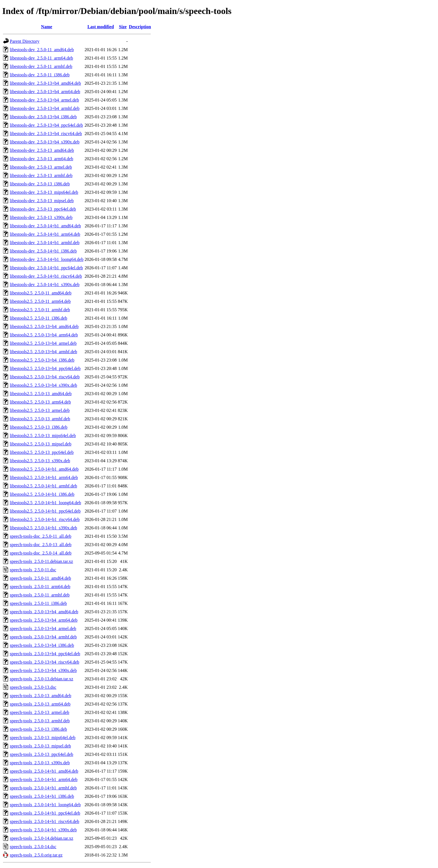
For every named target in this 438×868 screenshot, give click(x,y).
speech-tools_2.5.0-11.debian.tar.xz (41, 561)
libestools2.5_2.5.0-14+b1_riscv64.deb (45, 519)
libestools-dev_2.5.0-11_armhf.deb (41, 66)
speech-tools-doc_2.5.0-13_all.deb (41, 545)
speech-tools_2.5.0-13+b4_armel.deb (43, 628)
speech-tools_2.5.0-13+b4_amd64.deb (44, 612)
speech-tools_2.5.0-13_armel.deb (40, 712)
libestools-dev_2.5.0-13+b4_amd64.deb (45, 83)
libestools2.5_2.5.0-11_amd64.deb (41, 293)
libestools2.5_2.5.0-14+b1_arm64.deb (44, 477)
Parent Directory (25, 41)
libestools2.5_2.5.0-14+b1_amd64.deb (44, 469)
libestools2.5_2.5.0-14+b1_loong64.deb (45, 503)
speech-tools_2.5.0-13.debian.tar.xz (41, 679)
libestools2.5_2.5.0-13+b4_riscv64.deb (45, 377)
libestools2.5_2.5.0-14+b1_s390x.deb (43, 528)
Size (123, 27)
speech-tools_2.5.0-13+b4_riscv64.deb (45, 662)
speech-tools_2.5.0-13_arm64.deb (40, 704)
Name (47, 27)
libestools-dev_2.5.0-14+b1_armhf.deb (45, 243)
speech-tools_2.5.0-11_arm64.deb (40, 587)
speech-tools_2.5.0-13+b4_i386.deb (42, 645)
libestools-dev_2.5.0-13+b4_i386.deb (43, 117)
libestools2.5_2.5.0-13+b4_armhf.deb (43, 352)
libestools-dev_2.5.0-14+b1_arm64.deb (45, 234)
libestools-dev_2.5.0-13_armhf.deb (41, 175)
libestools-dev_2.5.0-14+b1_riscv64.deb (46, 276)
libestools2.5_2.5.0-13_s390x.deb (40, 461)
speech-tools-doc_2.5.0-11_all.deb (41, 536)
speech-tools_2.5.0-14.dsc (33, 847)
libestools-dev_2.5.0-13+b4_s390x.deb (45, 142)
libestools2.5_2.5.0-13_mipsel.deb (41, 444)
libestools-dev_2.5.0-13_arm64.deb (41, 159)
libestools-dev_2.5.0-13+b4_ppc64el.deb (46, 125)
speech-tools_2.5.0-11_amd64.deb (40, 578)
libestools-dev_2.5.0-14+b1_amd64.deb (45, 226)
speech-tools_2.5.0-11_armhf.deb (40, 595)
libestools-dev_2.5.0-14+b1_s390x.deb (45, 285)
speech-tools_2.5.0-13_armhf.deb (40, 721)
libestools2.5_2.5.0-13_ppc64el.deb (42, 452)
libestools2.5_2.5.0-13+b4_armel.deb (43, 343)
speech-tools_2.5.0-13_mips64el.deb (43, 738)
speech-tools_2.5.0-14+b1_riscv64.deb (45, 821)
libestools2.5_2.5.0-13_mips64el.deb (43, 436)
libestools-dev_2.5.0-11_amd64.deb (42, 50)
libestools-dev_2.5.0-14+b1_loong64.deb (47, 259)
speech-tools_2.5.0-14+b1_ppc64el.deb (45, 813)
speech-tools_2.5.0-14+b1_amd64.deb (44, 771)
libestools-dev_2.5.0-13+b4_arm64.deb (45, 92)
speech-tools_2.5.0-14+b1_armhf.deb (43, 788)
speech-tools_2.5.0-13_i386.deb (38, 729)
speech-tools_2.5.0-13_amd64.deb (41, 696)
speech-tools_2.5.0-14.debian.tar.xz (41, 838)
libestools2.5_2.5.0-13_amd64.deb (41, 394)
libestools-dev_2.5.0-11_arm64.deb (41, 58)
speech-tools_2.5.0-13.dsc (33, 687)
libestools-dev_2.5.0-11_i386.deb (40, 75)
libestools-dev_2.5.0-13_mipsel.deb (42, 201)
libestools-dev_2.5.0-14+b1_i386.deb (43, 251)
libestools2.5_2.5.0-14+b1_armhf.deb (43, 486)
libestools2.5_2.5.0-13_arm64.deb (40, 402)
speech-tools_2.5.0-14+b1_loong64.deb (45, 805)
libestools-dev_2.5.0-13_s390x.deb (41, 217)
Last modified (101, 27)
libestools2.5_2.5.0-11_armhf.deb (40, 310)
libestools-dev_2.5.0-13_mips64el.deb (44, 192)
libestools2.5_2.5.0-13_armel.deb (40, 410)
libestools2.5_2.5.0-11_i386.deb (39, 318)
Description (140, 27)
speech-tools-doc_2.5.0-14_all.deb (41, 553)
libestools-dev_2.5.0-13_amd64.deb (42, 150)
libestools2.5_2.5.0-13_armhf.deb (40, 419)
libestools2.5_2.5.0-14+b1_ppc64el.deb (45, 511)
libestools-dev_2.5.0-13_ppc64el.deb (43, 209)
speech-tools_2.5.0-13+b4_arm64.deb (44, 620)
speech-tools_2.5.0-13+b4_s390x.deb (43, 670)
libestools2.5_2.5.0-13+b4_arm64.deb (44, 335)
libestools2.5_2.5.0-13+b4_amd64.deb (44, 326)
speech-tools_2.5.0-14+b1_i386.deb (42, 796)
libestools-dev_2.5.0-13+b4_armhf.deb (45, 108)
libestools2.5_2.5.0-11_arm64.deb (40, 301)
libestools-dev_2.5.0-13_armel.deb (41, 167)
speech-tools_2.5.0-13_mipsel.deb (40, 746)
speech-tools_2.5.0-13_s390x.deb (40, 763)
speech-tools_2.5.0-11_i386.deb (38, 603)
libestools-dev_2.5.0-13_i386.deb (40, 184)
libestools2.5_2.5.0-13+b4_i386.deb (42, 360)
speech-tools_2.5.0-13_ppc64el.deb (41, 754)
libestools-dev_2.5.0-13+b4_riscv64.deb (46, 134)
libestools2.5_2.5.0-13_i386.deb (39, 427)
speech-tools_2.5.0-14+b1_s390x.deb (43, 830)
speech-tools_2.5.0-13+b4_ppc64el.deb (45, 654)
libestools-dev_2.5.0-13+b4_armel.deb (44, 100)
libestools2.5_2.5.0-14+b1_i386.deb (42, 494)
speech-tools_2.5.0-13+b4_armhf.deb (43, 637)
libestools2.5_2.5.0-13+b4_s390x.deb (43, 385)
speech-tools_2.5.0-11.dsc (33, 570)
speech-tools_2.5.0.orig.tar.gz (36, 855)
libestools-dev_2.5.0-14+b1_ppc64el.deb (46, 268)
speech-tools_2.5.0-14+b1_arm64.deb (44, 779)
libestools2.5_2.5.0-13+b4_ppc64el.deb (45, 368)
